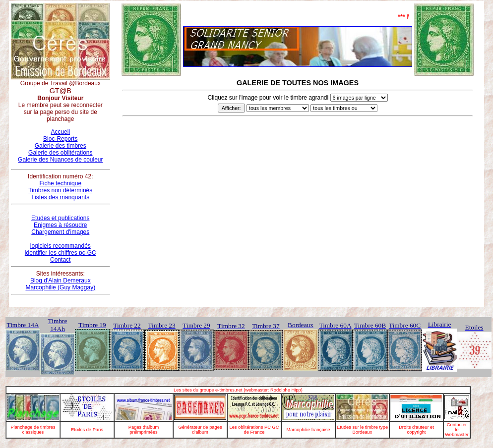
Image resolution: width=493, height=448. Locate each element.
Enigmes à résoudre (60, 225)
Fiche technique (60, 183)
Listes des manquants (60, 197)
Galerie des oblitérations (60, 153)
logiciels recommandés (61, 246)
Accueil (60, 132)
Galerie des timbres (61, 146)
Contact (60, 260)
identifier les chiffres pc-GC (61, 253)
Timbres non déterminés (60, 190)
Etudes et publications (60, 218)
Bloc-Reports (60, 139)
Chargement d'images (60, 232)
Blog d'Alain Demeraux (61, 280)
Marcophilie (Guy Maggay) (60, 287)
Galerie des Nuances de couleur (60, 160)
